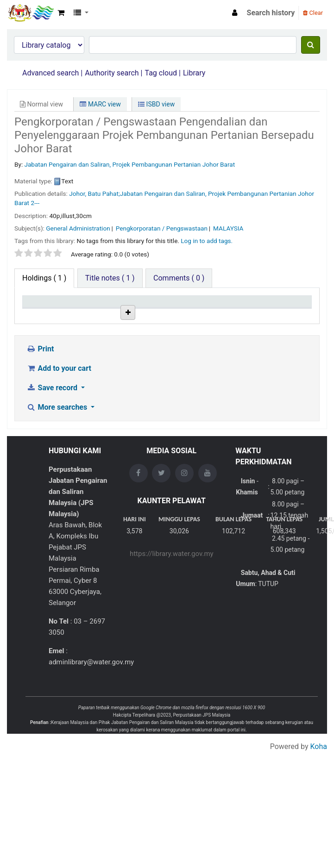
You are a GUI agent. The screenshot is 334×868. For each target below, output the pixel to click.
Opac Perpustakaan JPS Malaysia (31, 13)
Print (40, 403)
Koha (319, 801)
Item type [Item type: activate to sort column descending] (42, 314)
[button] (61, 13)
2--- (35, 203)
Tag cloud (161, 73)
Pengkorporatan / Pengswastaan (162, 228)
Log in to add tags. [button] (207, 241)
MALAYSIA (228, 228)
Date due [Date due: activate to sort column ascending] (282, 314)
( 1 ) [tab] (44, 278)
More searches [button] (58, 462)
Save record (53, 442)
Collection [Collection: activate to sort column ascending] (139, 314)
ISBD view (156, 104)
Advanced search (50, 73)
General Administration (78, 228)
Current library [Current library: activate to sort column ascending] (87, 310)
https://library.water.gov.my (172, 608)
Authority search (112, 73)
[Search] (311, 45)
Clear (313, 13)
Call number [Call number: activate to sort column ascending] (184, 310)
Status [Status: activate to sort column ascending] (230, 314)
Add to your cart (59, 423)
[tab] (110, 278)
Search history (271, 13)
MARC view (100, 104)
